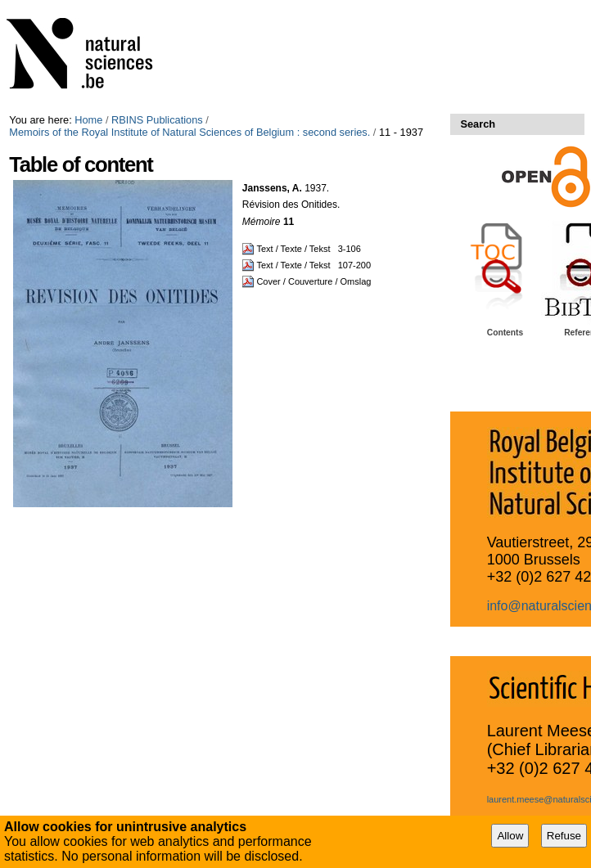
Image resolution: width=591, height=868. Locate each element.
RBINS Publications (157, 120)
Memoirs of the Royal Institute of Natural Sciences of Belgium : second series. (189, 132)
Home (88, 120)
